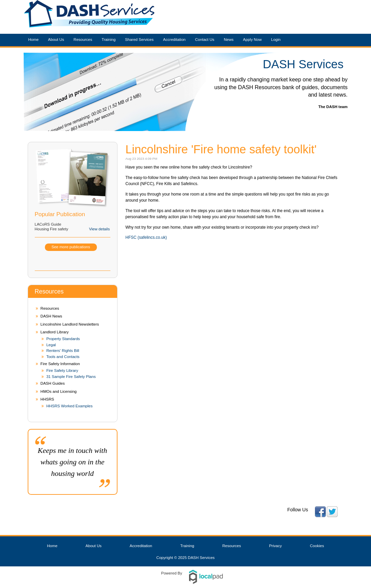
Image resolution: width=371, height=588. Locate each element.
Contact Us (205, 40)
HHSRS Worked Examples (69, 406)
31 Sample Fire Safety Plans (71, 377)
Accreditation (174, 40)
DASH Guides (53, 383)
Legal (51, 345)
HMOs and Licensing (59, 391)
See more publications (71, 247)
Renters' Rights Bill (63, 351)
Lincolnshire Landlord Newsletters (70, 324)
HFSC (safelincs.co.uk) (146, 237)
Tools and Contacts (63, 357)
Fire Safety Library (62, 370)
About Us (56, 40)
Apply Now (252, 40)
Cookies (317, 546)
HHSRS (47, 399)
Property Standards (63, 339)
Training (109, 40)
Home (34, 40)
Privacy (275, 546)
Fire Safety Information (60, 364)
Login (276, 40)
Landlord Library (55, 332)
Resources (83, 40)
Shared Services (139, 40)
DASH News (51, 316)
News (229, 40)
